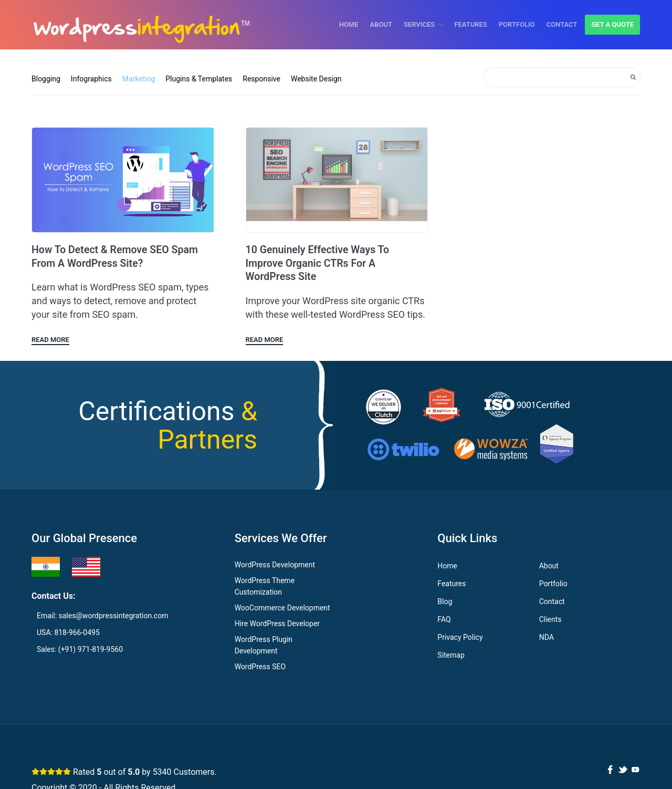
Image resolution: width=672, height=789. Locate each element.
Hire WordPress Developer (277, 624)
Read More (50, 340)
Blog (445, 602)
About (381, 24)
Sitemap (451, 656)
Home (349, 24)
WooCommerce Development (282, 608)
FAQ (444, 620)
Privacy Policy (460, 638)
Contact (562, 24)
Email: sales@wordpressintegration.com (102, 616)
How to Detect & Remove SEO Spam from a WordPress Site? (117, 257)
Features (470, 24)
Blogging (46, 79)
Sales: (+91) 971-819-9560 (80, 650)
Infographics (91, 79)
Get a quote (612, 24)
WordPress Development (275, 565)
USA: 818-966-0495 (68, 633)
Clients (550, 620)
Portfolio (517, 24)
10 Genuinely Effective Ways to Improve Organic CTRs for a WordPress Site (319, 264)
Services (419, 24)
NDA (547, 638)
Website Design (316, 79)
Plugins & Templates (199, 79)
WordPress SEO (260, 667)
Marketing (139, 79)
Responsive (261, 79)
